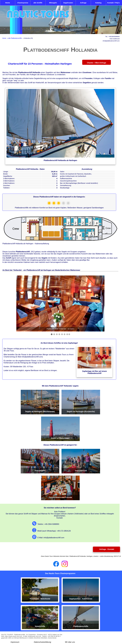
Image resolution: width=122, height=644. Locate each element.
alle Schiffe (38, 3)
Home (8, 3)
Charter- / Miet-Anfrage (96, 63)
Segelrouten (68, 3)
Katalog (98, 3)
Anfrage (83, 3)
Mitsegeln (53, 3)
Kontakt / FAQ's (114, 3)
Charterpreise (23, 3)
